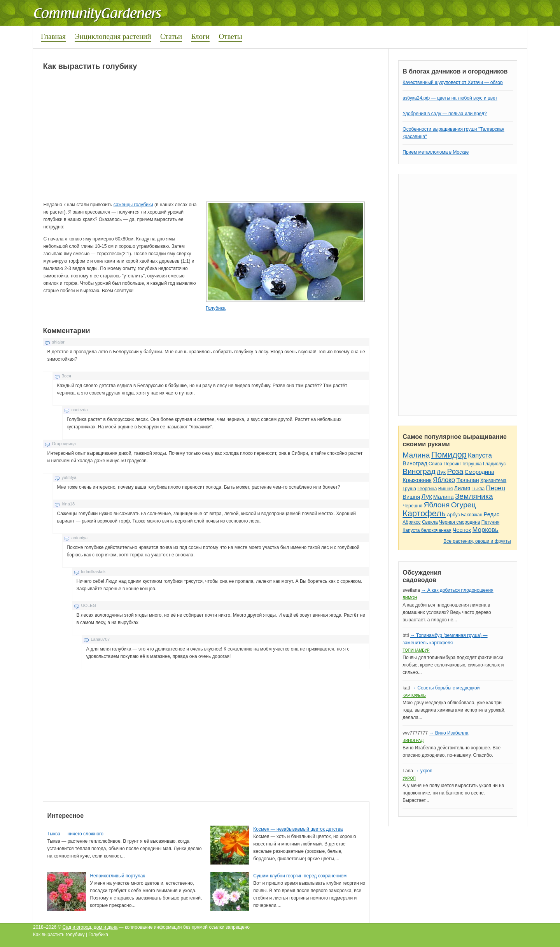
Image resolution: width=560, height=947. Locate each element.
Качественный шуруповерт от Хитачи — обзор (452, 82)
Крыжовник (417, 480)
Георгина (427, 489)
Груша (409, 489)
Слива (435, 464)
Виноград (415, 463)
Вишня (445, 489)
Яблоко (444, 480)
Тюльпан (467, 480)
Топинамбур (416, 650)
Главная (53, 36)
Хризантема (493, 481)
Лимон (410, 598)
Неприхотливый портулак (117, 876)
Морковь (485, 530)
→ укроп (423, 771)
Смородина (479, 472)
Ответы (230, 36)
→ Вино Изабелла (449, 733)
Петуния (490, 522)
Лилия (462, 488)
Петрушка (471, 464)
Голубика (216, 308)
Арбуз (453, 515)
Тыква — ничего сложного (75, 834)
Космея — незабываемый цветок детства (298, 829)
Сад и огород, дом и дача (90, 927)
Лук (441, 472)
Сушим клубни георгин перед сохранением (300, 876)
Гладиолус (494, 464)
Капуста (480, 455)
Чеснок (462, 530)
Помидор (449, 455)
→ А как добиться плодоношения (457, 590)
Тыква (478, 489)
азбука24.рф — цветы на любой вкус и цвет (450, 98)
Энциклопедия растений (113, 36)
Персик (451, 464)
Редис (492, 514)
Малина (416, 455)
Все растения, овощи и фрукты (477, 541)
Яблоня (437, 505)
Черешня (412, 506)
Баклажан (472, 515)
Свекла (430, 522)
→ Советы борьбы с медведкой (445, 688)
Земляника (474, 496)
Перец (496, 488)
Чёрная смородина (460, 522)
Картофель (424, 513)
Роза (455, 471)
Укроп (409, 778)
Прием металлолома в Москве (436, 152)
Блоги (200, 36)
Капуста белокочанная (427, 530)
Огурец (464, 505)
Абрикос (411, 522)
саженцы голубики (133, 205)
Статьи (171, 36)
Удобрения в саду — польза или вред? (444, 114)
